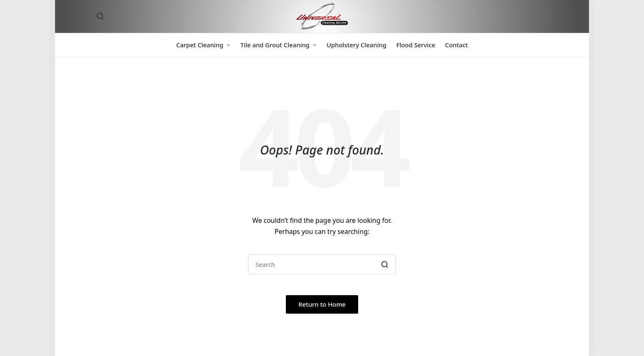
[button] (385, 264)
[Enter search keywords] (322, 264)
